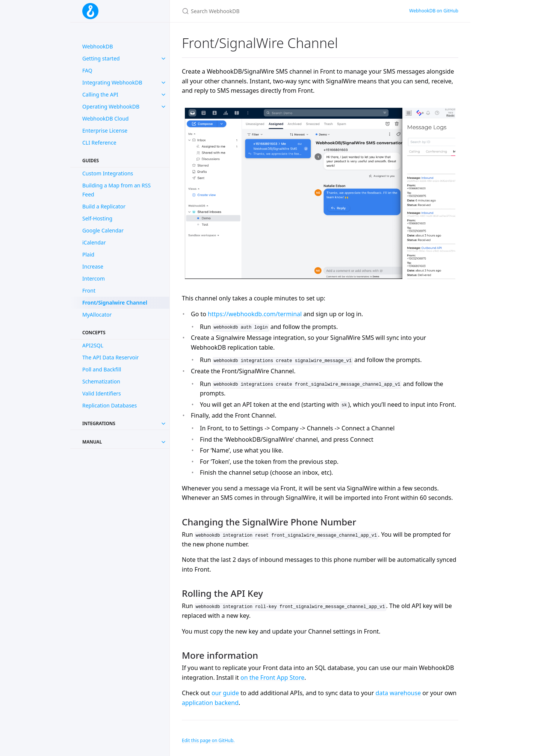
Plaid (88, 254)
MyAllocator (97, 315)
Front (89, 290)
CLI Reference (99, 143)
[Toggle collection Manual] (163, 442)
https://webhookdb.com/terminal (255, 314)
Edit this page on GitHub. (208, 740)
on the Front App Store (272, 678)
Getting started (101, 58)
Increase (93, 266)
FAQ (87, 70)
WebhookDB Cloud (105, 118)
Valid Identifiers (102, 393)
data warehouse (398, 693)
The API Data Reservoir (110, 357)
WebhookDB (98, 46)
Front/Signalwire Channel (115, 303)
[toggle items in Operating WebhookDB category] (163, 107)
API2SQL (93, 345)
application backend (210, 703)
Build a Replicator (104, 206)
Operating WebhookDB (111, 106)
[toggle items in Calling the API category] (163, 95)
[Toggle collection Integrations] (163, 424)
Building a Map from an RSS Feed (116, 190)
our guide (225, 693)
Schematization (101, 381)
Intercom (94, 278)
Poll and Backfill (102, 369)
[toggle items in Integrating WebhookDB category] (163, 83)
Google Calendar (103, 230)
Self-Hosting (97, 218)
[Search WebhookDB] (270, 11)
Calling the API (100, 94)
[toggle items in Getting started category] (163, 59)
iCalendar (94, 242)
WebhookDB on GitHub (434, 11)
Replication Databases (110, 405)
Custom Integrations (108, 173)
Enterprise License (105, 131)
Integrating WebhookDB (112, 82)
